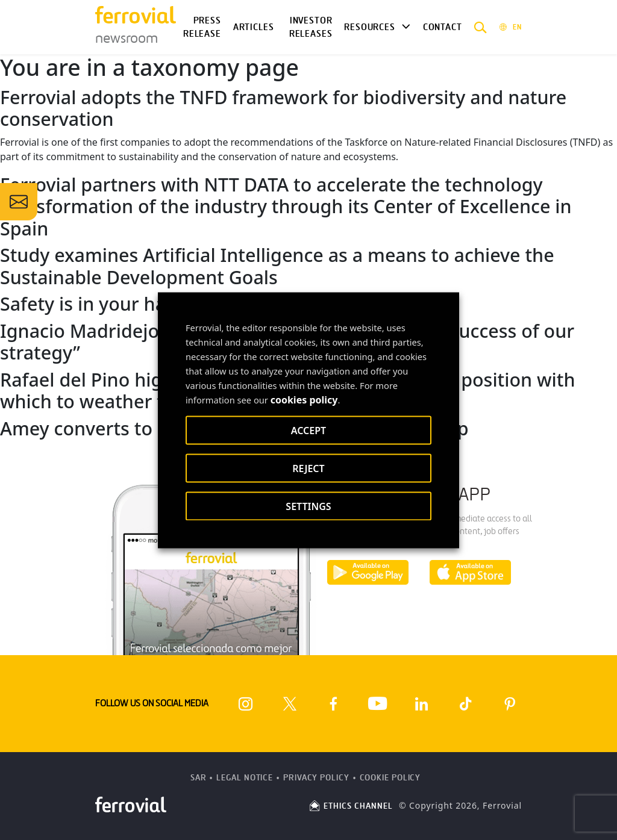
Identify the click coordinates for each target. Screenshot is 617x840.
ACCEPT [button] (308, 430)
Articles (254, 27)
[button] (481, 27)
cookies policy (304, 399)
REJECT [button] (308, 468)
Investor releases (311, 27)
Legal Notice (245, 778)
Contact (443, 27)
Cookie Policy (390, 778)
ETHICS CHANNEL (350, 806)
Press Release (202, 27)
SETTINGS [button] (308, 506)
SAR (199, 778)
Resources (369, 27)
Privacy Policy (316, 778)
